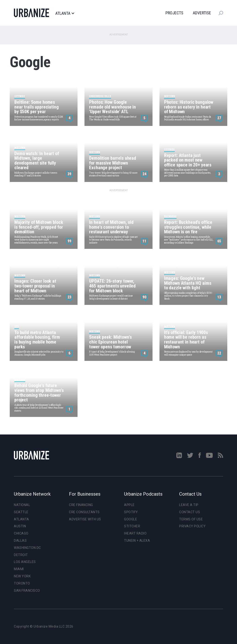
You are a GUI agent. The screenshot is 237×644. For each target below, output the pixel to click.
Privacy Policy (192, 526)
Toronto (22, 583)
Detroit (21, 555)
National (22, 505)
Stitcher (132, 526)
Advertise (202, 13)
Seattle (21, 512)
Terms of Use (191, 519)
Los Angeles (25, 562)
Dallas (20, 541)
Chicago (21, 533)
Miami (19, 569)
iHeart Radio (135, 533)
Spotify (131, 512)
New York (22, 576)
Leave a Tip (189, 505)
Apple (129, 505)
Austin (20, 526)
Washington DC (27, 548)
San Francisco (27, 591)
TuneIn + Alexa (137, 541)
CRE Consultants (84, 512)
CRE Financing (81, 505)
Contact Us (190, 512)
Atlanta (65, 13)
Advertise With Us (85, 519)
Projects (174, 13)
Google (131, 519)
